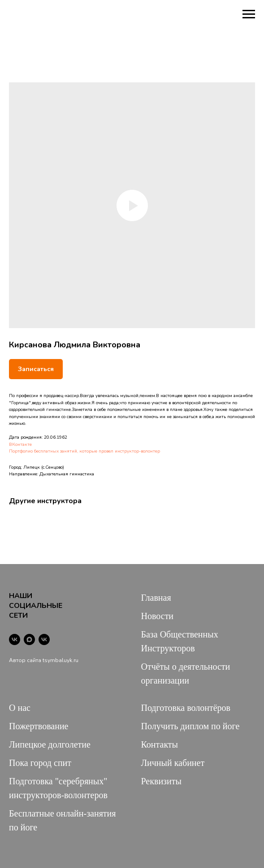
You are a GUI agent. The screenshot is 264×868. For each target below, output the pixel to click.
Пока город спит (40, 763)
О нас (20, 708)
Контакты (160, 744)
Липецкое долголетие (50, 744)
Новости (158, 616)
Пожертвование (39, 726)
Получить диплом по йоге (190, 726)
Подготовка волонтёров (186, 708)
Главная (156, 598)
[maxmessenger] (29, 639)
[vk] (15, 639)
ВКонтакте (20, 445)
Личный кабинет (173, 763)
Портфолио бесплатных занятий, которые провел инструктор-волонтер (84, 451)
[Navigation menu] (249, 14)
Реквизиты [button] (161, 781)
